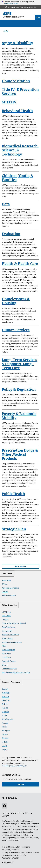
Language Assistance (11, 682)
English (5, 749)
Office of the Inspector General (14, 623)
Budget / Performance (11, 635)
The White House (8, 627)
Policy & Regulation (19, 389)
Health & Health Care (20, 264)
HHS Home (6, 616)
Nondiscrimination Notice (12, 642)
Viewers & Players (9, 661)
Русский (5, 712)
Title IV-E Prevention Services (20, 92)
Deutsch (5, 738)
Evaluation (11, 234)
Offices (4, 584)
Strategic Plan (14, 529)
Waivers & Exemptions (10, 588)
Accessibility (7, 631)
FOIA (4, 646)
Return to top (21, 566)
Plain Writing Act (8, 650)
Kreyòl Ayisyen (7, 719)
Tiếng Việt (6, 700)
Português (6, 730)
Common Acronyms (9, 669)
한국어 (5, 704)
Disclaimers (6, 657)
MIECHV (9, 102)
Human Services (16, 330)
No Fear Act (6, 654)
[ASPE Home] (14, 15)
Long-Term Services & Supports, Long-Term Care (19, 364)
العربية (4, 715)
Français (5, 723)
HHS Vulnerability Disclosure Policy (16, 672)
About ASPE (7, 573)
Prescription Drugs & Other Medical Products (20, 454)
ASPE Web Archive (9, 595)
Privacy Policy (7, 638)
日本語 (5, 742)
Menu (38, 17)
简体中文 (5, 697)
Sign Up (20, 784)
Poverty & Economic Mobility (19, 416)
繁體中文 (5, 693)
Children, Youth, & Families (17, 178)
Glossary (5, 665)
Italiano (5, 734)
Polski (4, 727)
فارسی (4, 746)
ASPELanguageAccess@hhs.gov (15, 766)
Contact (5, 592)
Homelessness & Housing (16, 301)
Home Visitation (16, 81)
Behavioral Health (17, 111)
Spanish (5, 689)
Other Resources (9, 605)
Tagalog (5, 708)
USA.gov (5, 620)
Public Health (13, 494)
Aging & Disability (17, 43)
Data (6, 204)
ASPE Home (6, 612)
